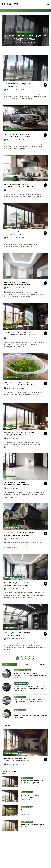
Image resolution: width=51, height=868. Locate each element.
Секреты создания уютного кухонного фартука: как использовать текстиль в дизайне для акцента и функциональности (31, 702)
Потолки (8, 277)
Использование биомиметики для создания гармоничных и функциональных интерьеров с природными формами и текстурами (20, 235)
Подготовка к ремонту (12, 129)
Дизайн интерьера (10, 227)
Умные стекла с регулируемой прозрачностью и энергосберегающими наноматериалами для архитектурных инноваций (30, 676)
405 (30, 658)
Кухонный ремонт (10, 179)
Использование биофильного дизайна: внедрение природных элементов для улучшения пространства (34, 813)
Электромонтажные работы (13, 577)
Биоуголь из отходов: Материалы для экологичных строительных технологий (20, 535)
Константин (21, 43)
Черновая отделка (10, 477)
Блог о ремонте (13, 4)
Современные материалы (25, 32)
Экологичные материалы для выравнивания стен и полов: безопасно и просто (17, 485)
